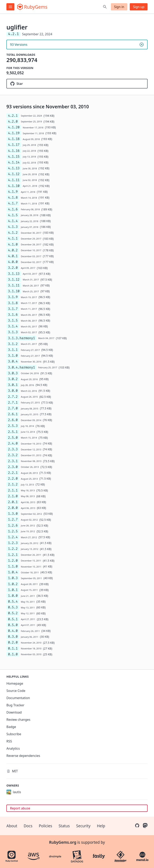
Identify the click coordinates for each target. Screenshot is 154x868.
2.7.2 (13, 397)
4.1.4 (13, 221)
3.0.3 (13, 373)
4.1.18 (14, 139)
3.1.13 (14, 274)
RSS (9, 741)
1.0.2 (13, 584)
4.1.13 (14, 168)
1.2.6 (13, 525)
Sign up (139, 7)
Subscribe (14, 734)
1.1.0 (13, 566)
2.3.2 (13, 455)
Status (64, 826)
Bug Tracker (15, 705)
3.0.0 (13, 391)
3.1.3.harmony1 (21, 338)
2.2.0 (13, 479)
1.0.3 (13, 578)
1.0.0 (13, 596)
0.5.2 (13, 613)
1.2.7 (13, 519)
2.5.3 (13, 426)
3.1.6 (13, 315)
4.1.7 (13, 203)
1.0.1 (13, 590)
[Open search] (105, 7)
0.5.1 (13, 619)
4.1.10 (14, 186)
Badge (11, 727)
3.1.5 (13, 320)
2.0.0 (13, 508)
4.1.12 (14, 174)
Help (101, 826)
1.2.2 (13, 549)
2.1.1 (13, 490)
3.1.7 (13, 309)
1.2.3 (13, 543)
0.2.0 (13, 642)
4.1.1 (13, 238)
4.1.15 (14, 157)
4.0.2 (13, 250)
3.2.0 (13, 268)
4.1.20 (14, 127)
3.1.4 (13, 326)
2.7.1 (13, 403)
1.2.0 (13, 561)
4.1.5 (13, 215)
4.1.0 (13, 244)
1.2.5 (13, 531)
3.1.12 (14, 280)
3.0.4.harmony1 (21, 367)
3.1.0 (13, 356)
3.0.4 (13, 361)
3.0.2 (13, 379)
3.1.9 (13, 297)
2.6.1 (13, 414)
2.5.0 (13, 438)
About (12, 826)
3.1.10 (14, 291)
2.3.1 (13, 461)
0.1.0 (13, 654)
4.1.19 (14, 133)
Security (83, 826)
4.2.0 (13, 121)
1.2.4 (13, 537)
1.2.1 (13, 555)
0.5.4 (13, 602)
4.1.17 (14, 145)
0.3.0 (13, 637)
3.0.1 (13, 385)
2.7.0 (13, 408)
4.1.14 (14, 162)
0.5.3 (13, 607)
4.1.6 (13, 209)
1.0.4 (13, 572)
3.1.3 (13, 332)
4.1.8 (13, 197)
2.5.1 (13, 432)
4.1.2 (13, 233)
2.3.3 (13, 449)
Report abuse (20, 808)
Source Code (16, 691)
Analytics (13, 748)
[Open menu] (10, 7)
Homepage (15, 683)
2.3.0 (13, 467)
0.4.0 (13, 631)
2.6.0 (13, 420)
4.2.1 (13, 116)
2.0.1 (13, 502)
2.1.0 (13, 496)
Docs (28, 826)
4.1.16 (14, 151)
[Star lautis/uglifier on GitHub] (77, 84)
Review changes (18, 720)
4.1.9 (13, 192)
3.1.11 (14, 285)
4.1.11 (14, 180)
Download (14, 712)
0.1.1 (13, 648)
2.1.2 (13, 484)
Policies (46, 826)
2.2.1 (13, 473)
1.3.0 (13, 514)
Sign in (119, 7)
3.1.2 (13, 344)
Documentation (18, 698)
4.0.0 (13, 262)
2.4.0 (13, 443)
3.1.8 (13, 303)
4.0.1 (13, 256)
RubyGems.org (63, 842)
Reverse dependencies (23, 756)
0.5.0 (13, 625)
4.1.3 (13, 227)
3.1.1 (13, 350)
